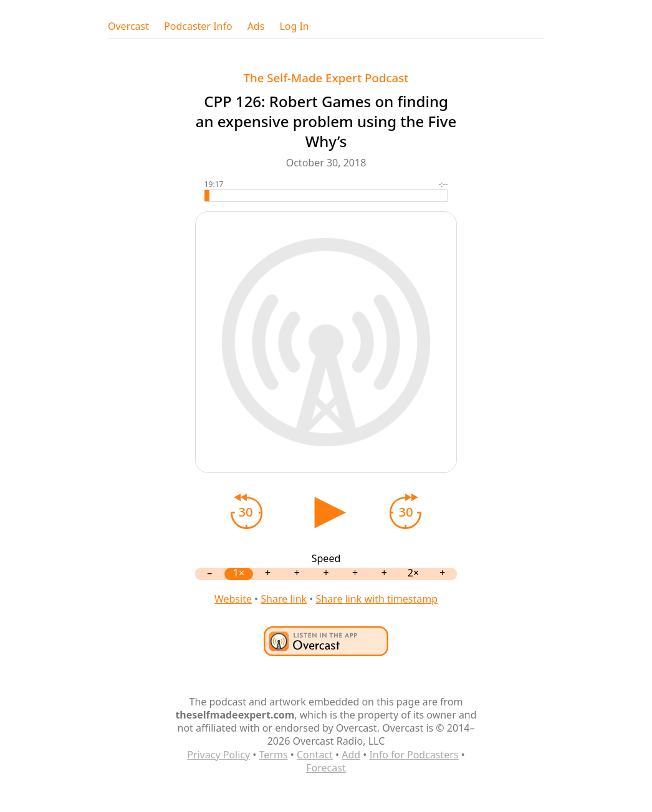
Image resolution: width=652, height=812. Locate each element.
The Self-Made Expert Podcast (326, 78)
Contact (315, 755)
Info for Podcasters (414, 755)
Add (351, 755)
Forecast (326, 768)
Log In (294, 26)
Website (233, 599)
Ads (256, 26)
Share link (284, 599)
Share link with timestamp (376, 599)
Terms (274, 755)
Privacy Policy (218, 755)
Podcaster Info (198, 26)
